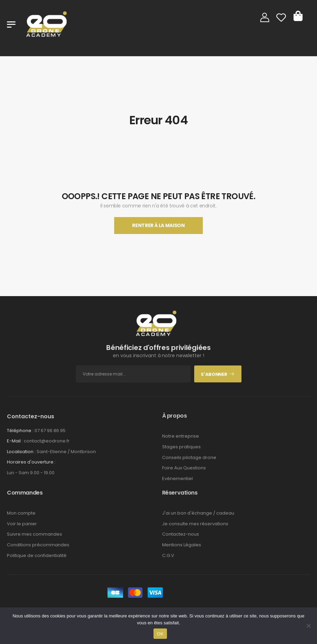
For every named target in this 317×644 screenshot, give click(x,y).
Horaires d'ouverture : (31, 462)
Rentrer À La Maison (158, 225)
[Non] (308, 626)
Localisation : (21, 452)
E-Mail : (15, 441)
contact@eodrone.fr (47, 441)
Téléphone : (20, 431)
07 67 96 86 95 (50, 431)
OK (160, 634)
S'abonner (214, 374)
